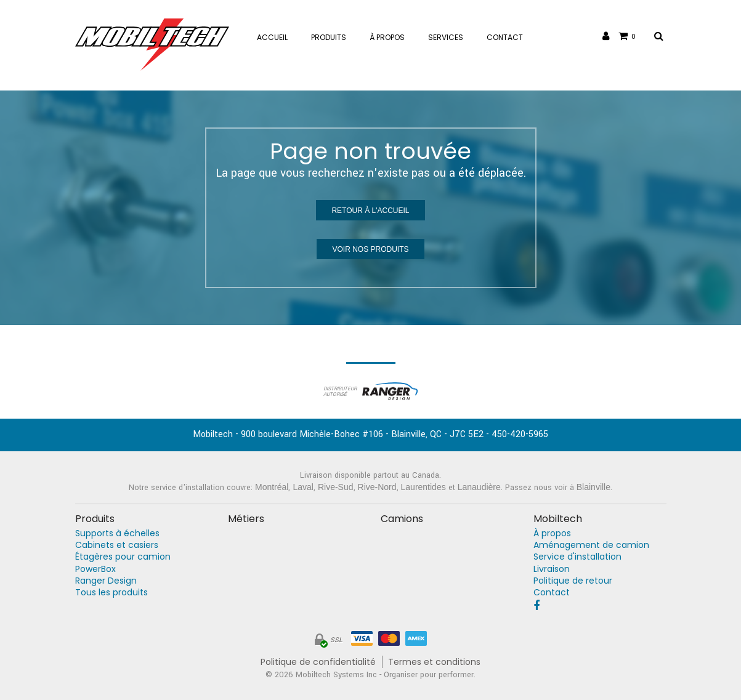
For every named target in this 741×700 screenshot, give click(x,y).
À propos (552, 533)
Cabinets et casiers (117, 545)
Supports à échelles (117, 533)
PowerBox (95, 569)
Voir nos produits (370, 249)
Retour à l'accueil (370, 211)
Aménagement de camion (591, 545)
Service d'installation (577, 557)
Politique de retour (573, 581)
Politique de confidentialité (318, 662)
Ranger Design (106, 581)
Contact (552, 593)
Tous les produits (111, 593)
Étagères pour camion (123, 557)
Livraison (552, 569)
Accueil (272, 37)
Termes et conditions (434, 662)
